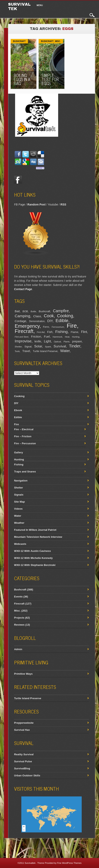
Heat (67, 337)
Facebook (18, 180)
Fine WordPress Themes (69, 863)
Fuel (47, 336)
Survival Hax (22, 730)
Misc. (58, 41)
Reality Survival (24, 754)
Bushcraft (19, 41)
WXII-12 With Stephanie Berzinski (35, 565)
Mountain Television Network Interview (38, 537)
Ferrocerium (58, 327)
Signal (28, 347)
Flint (84, 332)
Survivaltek (30, 863)
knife (38, 341)
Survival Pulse (23, 761)
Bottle (33, 311)
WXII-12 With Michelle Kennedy (33, 558)
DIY (50, 321)
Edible (62, 320)
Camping (22, 316)
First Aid (41, 332)
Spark (48, 347)
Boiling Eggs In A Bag (22, 79)
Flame (74, 332)
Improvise (23, 341)
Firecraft (24, 331)
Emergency (27, 326)
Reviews (19, 625)
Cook (49, 316)
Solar (38, 346)
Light (47, 341)
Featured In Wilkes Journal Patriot (35, 530)
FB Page (20, 204)
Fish (50, 332)
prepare (77, 341)
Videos (18, 509)
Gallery (19, 452)
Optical (57, 342)
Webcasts (20, 544)
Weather (19, 523)
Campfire (61, 311)
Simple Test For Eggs (50, 79)
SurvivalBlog (22, 768)
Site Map (19, 502)
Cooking (65, 316)
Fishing (61, 332)
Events (18, 597)
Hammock (57, 337)
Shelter (18, 347)
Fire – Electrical (24, 429)
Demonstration (37, 321)
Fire (72, 326)
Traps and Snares (25, 471)
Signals (19, 495)
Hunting (76, 337)
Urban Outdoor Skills (27, 775)
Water (65, 351)
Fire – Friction (23, 436)
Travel (26, 351)
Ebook (18, 410)
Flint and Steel (22, 337)
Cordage (20, 321)
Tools (17, 351)
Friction (36, 336)
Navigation (21, 481)
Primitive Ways (23, 674)
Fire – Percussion (25, 443)
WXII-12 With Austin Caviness (32, 551)
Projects (19, 618)
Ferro (46, 327)
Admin (18, 649)
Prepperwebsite (24, 723)
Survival (60, 346)
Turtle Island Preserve (45, 351)
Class (37, 316)
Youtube (53, 204)
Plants (67, 342)
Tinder (74, 346)
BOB (25, 311)
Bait (17, 311)
